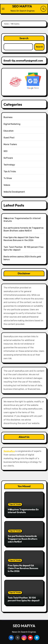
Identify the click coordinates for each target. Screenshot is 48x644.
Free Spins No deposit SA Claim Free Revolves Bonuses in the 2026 (23, 568)
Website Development (14, 192)
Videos (7, 185)
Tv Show (8, 178)
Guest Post (9, 138)
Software (8, 158)
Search (24, 38)
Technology (9, 165)
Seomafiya (9, 451)
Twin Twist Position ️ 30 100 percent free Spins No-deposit (24, 599)
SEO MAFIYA (22, 6)
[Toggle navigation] (3, 9)
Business (8, 117)
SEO (6, 151)
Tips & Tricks (10, 171)
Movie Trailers (10, 144)
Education (9, 131)
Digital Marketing (12, 124)
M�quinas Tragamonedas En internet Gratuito (23, 511)
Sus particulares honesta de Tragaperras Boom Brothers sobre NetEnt (23, 539)
